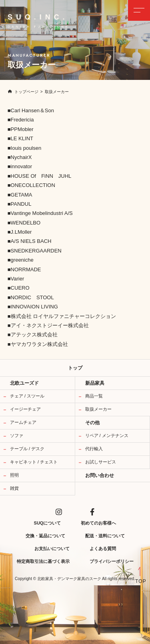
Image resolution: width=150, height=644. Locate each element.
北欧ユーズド (24, 383)
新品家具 (95, 383)
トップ (75, 368)
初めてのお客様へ (98, 523)
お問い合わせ (100, 475)
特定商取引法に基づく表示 (43, 561)
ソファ (17, 435)
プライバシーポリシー (112, 561)
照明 (14, 475)
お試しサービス (101, 462)
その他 (92, 423)
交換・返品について (45, 536)
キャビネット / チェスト (34, 462)
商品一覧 (94, 396)
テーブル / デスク (27, 449)
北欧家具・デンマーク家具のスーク (69, 579)
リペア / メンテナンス (107, 435)
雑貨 (14, 488)
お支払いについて (52, 549)
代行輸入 (94, 449)
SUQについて (48, 523)
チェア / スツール (27, 396)
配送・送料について (105, 536)
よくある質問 (103, 549)
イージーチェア (25, 409)
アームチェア (23, 422)
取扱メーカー (98, 409)
